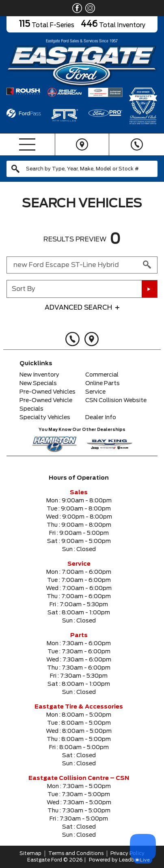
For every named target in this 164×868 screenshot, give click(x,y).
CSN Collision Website (116, 401)
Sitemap (30, 853)
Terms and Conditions (76, 853)
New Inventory (39, 375)
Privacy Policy (127, 853)
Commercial (102, 375)
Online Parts (102, 383)
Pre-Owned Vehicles (47, 392)
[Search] (82, 169)
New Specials (38, 383)
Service (95, 392)
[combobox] (82, 169)
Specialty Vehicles (45, 418)
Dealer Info (101, 418)
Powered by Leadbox (115, 860)
